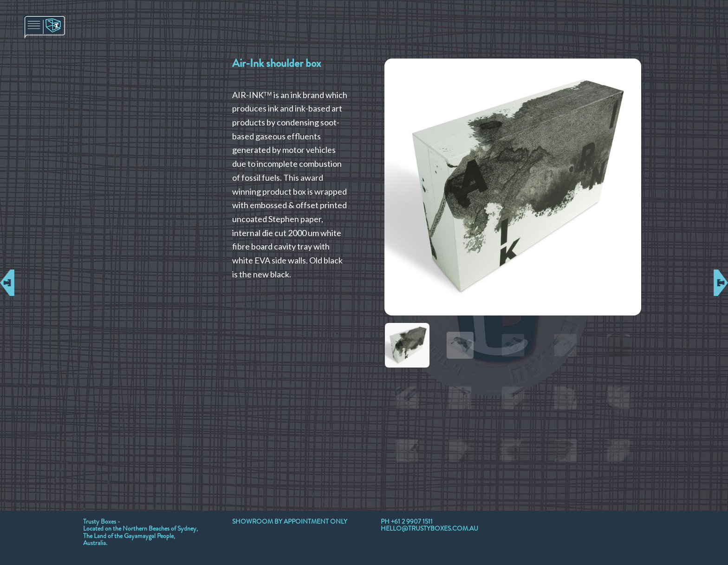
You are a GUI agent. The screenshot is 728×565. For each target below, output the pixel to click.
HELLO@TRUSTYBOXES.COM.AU (429, 528)
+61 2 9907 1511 (412, 521)
